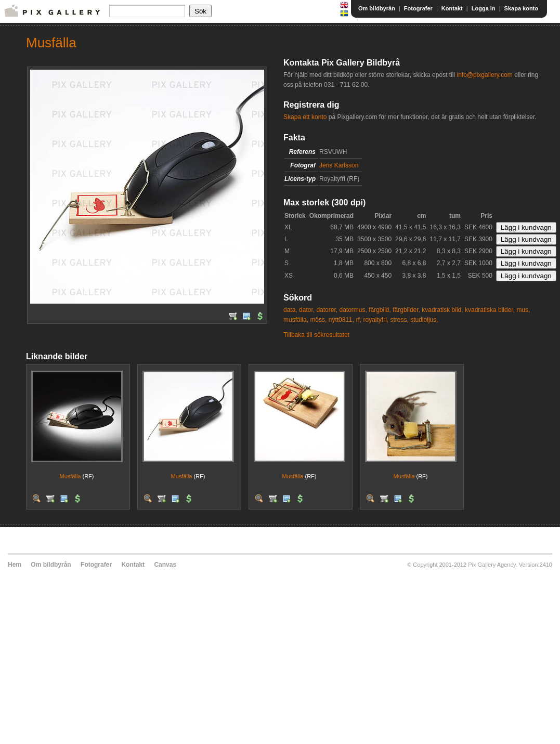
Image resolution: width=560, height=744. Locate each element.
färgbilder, (406, 310)
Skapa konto (521, 8)
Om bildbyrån (377, 8)
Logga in (484, 8)
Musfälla (70, 476)
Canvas (165, 565)
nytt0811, (341, 320)
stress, (400, 320)
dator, (307, 310)
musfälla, (296, 320)
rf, (359, 320)
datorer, (327, 310)
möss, (318, 320)
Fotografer (418, 8)
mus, (523, 310)
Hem (15, 565)
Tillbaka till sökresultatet (316, 335)
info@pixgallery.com (484, 75)
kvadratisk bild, (442, 310)
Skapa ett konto (305, 117)
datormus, (353, 310)
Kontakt (452, 8)
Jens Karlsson (339, 165)
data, (290, 310)
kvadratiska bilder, (490, 310)
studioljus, (424, 320)
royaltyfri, (376, 320)
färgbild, (380, 310)
